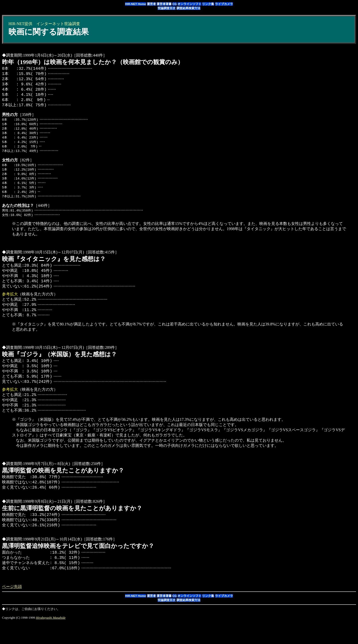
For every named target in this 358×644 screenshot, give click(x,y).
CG (175, 4)
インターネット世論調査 (58, 24)
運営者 (151, 4)
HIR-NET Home (135, 4)
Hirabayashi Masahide (51, 640)
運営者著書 (164, 4)
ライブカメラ (224, 4)
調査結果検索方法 (188, 8)
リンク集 (208, 4)
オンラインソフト (189, 4)
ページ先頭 (12, 609)
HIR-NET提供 (20, 24)
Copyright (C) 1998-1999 (19, 640)
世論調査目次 (167, 8)
